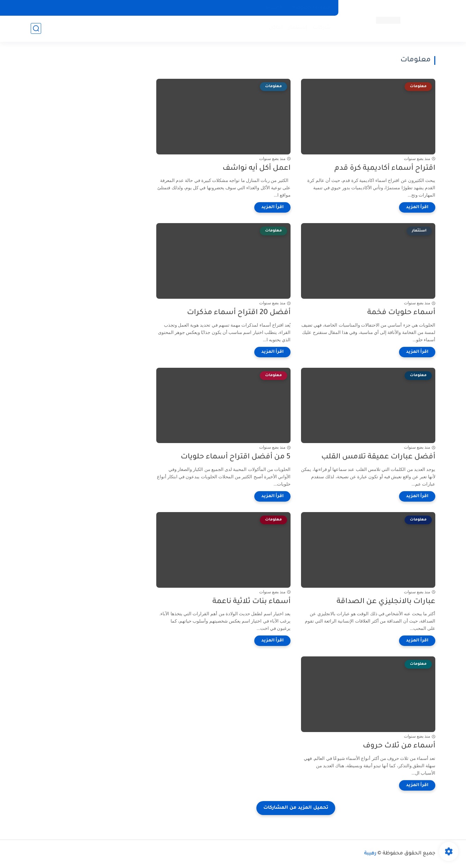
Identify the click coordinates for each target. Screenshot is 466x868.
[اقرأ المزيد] (417, 207)
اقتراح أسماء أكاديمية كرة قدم (385, 169)
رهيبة (370, 854)
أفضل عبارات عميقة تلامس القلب (378, 457)
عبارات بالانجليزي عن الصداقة (386, 602)
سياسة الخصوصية (311, 8)
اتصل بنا (274, 8)
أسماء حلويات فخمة (401, 313)
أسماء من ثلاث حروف (399, 746)
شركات (322, 28)
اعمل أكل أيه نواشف (257, 169)
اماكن (276, 28)
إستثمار (298, 28)
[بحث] (36, 28)
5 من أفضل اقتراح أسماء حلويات (236, 457)
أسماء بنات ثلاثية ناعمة (251, 602)
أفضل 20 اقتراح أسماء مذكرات (239, 313)
